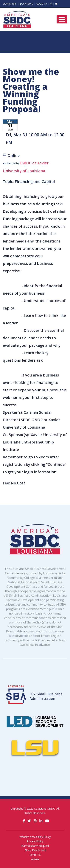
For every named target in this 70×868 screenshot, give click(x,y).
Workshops (10, 4)
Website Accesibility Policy (35, 837)
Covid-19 (42, 4)
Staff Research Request (35, 846)
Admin (35, 859)
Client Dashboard (35, 850)
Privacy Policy (35, 841)
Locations (26, 4)
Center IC (35, 855)
